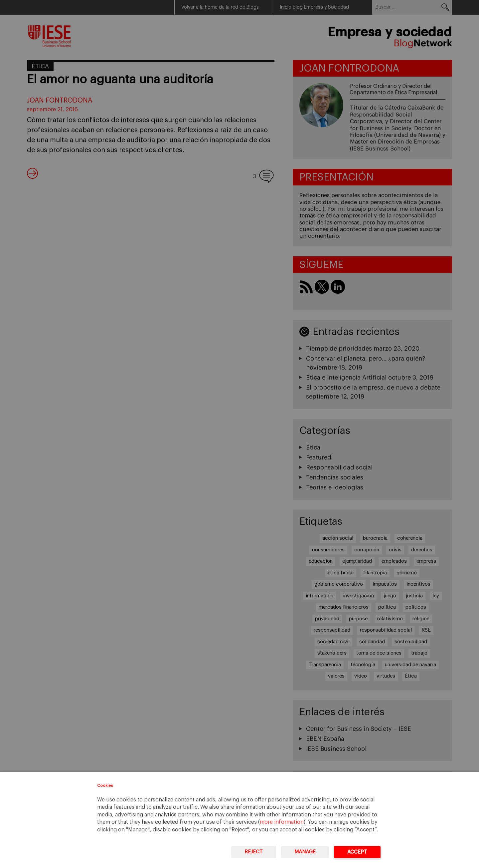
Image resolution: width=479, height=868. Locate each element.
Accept (357, 852)
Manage (305, 852)
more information (282, 822)
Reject (254, 852)
